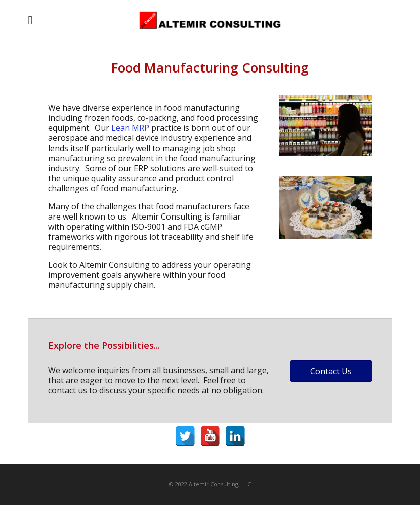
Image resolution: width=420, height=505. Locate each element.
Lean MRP (130, 128)
